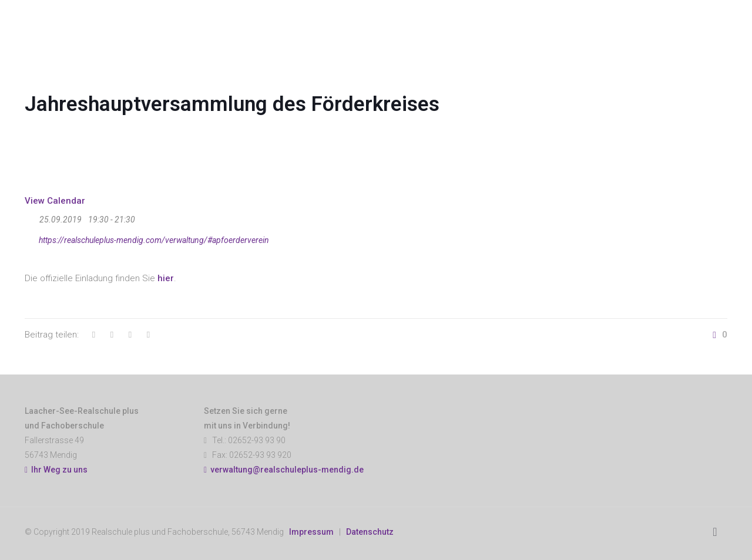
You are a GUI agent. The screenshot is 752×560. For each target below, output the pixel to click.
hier (166, 278)
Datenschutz (370, 532)
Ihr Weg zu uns (56, 470)
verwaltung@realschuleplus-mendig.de (287, 470)
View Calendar (55, 201)
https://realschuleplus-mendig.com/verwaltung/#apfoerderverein (147, 238)
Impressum (311, 532)
